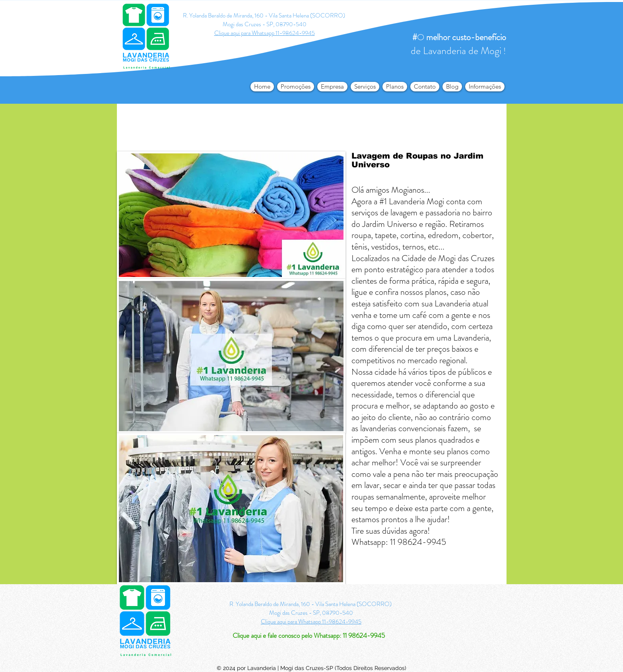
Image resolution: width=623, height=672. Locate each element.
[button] (485, 87)
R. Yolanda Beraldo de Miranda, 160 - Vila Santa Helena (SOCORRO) (265, 15)
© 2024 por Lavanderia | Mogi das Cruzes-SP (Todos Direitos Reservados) (311, 668)
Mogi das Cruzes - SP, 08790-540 (265, 24)
